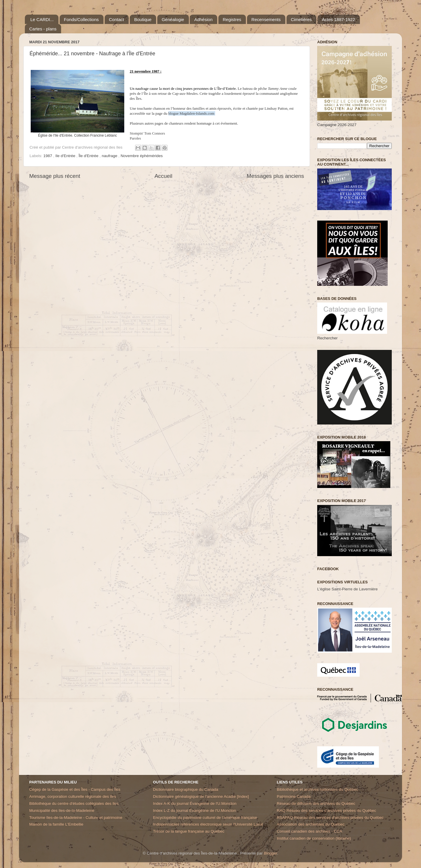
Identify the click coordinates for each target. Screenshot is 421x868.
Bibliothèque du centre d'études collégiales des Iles (74, 803)
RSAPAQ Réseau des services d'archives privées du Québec (330, 818)
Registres (232, 19)
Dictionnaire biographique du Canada (186, 789)
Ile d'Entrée (66, 156)
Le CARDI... (42, 19)
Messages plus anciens (275, 176)
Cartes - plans (43, 29)
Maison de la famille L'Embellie (56, 824)
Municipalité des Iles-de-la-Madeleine (62, 811)
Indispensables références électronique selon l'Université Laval (208, 824)
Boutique (143, 19)
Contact (117, 19)
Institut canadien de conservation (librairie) (314, 838)
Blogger (270, 853)
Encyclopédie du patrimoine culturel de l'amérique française (205, 818)
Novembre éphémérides (142, 156)
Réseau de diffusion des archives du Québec (316, 803)
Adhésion (203, 19)
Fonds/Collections (81, 19)
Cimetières (301, 19)
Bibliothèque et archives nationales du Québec (318, 789)
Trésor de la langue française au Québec (189, 831)
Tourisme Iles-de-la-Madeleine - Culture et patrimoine (76, 818)
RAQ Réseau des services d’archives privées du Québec (327, 811)
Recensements (266, 19)
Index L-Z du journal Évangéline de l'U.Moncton (194, 811)
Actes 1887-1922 (338, 19)
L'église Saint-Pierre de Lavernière (347, 589)
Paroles (135, 138)
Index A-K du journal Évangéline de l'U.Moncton (195, 803)
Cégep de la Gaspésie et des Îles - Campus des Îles (75, 789)
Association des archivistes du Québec (311, 824)
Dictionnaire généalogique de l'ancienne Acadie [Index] (201, 796)
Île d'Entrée (89, 156)
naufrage (110, 156)
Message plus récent (55, 176)
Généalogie (173, 19)
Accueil (164, 176)
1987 (48, 156)
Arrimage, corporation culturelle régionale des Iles (73, 796)
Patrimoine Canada (294, 796)
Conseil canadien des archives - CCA (310, 831)
